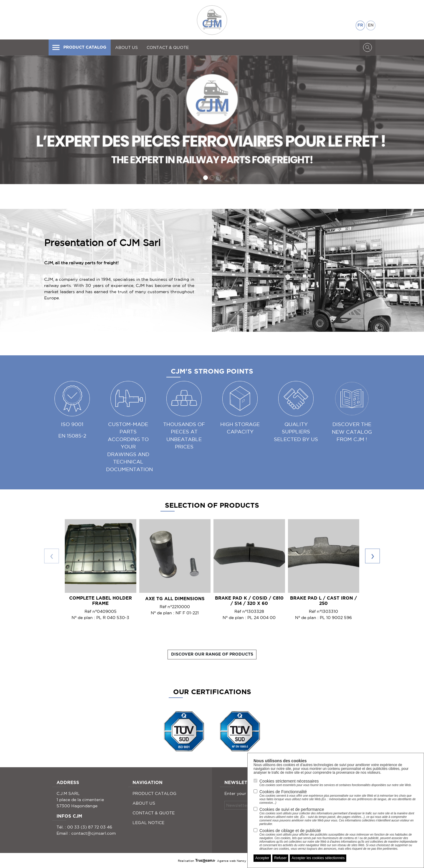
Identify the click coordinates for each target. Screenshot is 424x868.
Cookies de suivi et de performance (339, 816)
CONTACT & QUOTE (168, 47)
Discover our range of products (212, 654)
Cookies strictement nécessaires (336, 783)
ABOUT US (126, 47)
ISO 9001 (72, 424)
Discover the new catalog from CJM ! (352, 432)
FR (360, 25)
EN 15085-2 (72, 436)
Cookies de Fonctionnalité (339, 797)
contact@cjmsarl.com (93, 833)
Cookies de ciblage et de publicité (339, 839)
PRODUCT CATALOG (79, 47)
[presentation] (52, 556)
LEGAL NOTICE (148, 823)
